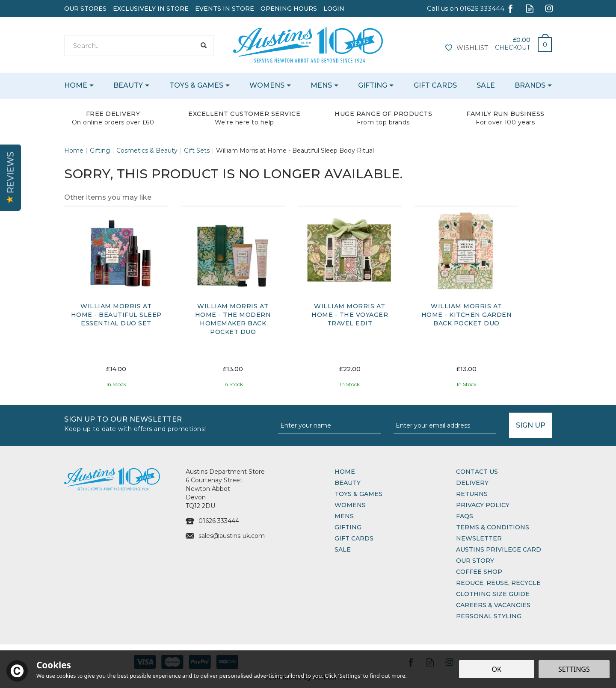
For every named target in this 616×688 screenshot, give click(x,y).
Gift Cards (354, 538)
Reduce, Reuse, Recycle (498, 583)
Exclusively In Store (151, 9)
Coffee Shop (479, 572)
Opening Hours (289, 9)
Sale (343, 549)
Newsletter (479, 538)
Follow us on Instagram (549, 8)
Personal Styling (489, 616)
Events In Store (225, 9)
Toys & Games (358, 494)
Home (345, 472)
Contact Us (477, 472)
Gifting (348, 527)
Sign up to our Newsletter (168, 423)
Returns (472, 494)
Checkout (512, 47)
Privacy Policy (483, 505)
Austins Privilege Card (499, 549)
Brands (530, 85)
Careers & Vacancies (493, 605)
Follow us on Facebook (511, 8)
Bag (542, 42)
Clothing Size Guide (493, 594)
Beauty (348, 483)
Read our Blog (530, 8)
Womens (350, 505)
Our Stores (85, 9)
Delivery (472, 483)
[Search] (130, 46)
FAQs (465, 516)
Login (334, 9)
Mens (344, 516)
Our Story (475, 561)
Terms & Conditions (493, 527)
